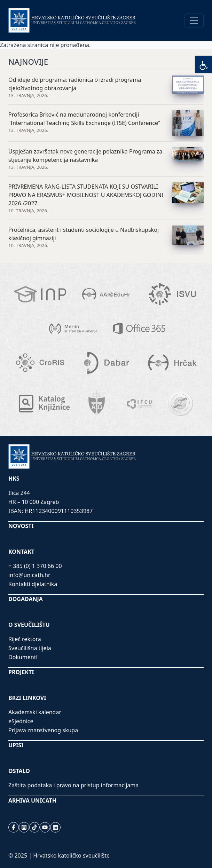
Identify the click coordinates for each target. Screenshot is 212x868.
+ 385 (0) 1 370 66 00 (35, 566)
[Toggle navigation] (194, 21)
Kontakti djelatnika (33, 584)
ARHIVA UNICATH (32, 800)
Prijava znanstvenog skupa (43, 730)
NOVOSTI (21, 526)
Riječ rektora (25, 639)
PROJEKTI (21, 672)
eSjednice (21, 721)
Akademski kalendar (35, 712)
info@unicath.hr (29, 575)
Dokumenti (23, 657)
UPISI (16, 745)
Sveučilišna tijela (30, 648)
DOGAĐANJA (26, 599)
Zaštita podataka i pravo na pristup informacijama (73, 785)
